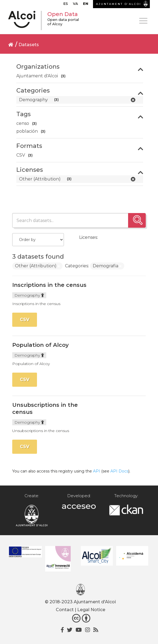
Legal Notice (91, 610)
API (97, 471)
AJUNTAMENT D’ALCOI (119, 4)
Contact (65, 610)
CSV (25, 320)
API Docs (119, 471)
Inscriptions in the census (49, 285)
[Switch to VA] (75, 5)
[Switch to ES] (66, 5)
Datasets (29, 45)
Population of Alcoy (41, 345)
